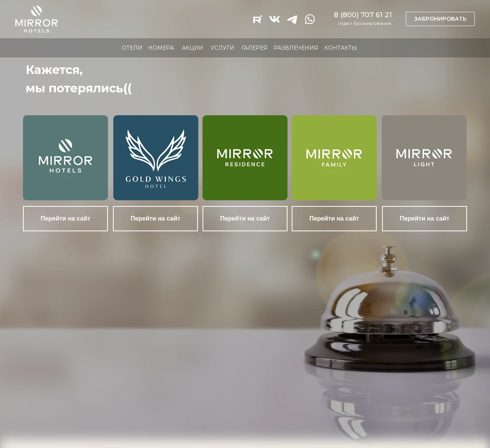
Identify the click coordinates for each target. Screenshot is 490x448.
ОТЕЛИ (132, 48)
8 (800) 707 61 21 (363, 15)
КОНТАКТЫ (341, 48)
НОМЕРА (161, 48)
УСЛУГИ (222, 48)
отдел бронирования (365, 23)
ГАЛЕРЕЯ (255, 48)
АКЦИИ (193, 48)
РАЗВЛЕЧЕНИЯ (296, 48)
